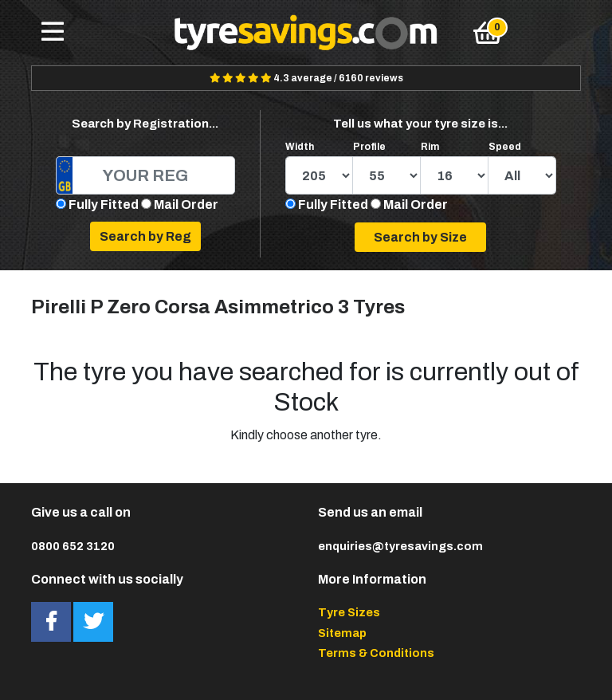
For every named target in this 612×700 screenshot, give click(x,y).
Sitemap (342, 633)
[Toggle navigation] (53, 33)
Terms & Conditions (376, 653)
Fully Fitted (104, 204)
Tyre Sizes (349, 612)
